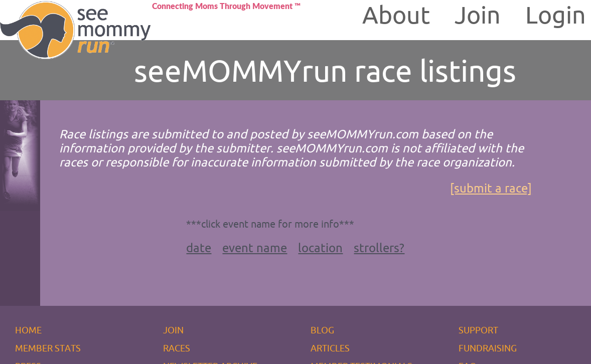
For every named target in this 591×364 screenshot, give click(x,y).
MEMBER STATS (48, 348)
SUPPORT (478, 330)
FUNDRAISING (488, 348)
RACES (177, 348)
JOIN (173, 330)
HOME (28, 330)
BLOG (322, 330)
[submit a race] (491, 188)
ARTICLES (330, 348)
